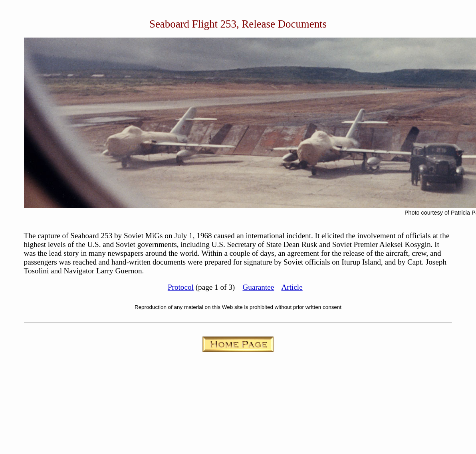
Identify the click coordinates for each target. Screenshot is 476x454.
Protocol (181, 287)
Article (292, 287)
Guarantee (258, 287)
